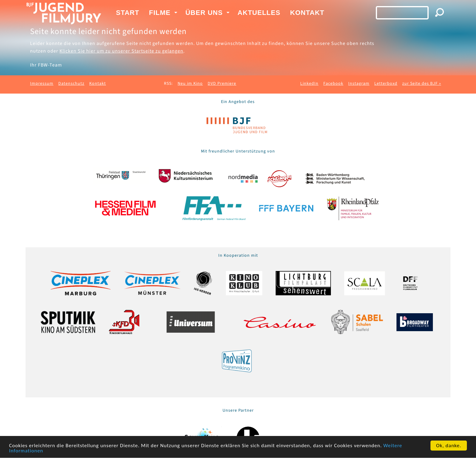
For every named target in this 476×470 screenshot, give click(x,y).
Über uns (204, 13)
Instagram (359, 84)
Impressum (42, 84)
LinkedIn (309, 84)
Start (128, 13)
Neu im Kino (190, 84)
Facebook (333, 84)
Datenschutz (71, 84)
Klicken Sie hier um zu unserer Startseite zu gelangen (121, 51)
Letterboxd (386, 84)
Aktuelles (259, 13)
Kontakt (307, 13)
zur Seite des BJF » (422, 84)
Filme (160, 13)
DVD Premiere (222, 84)
